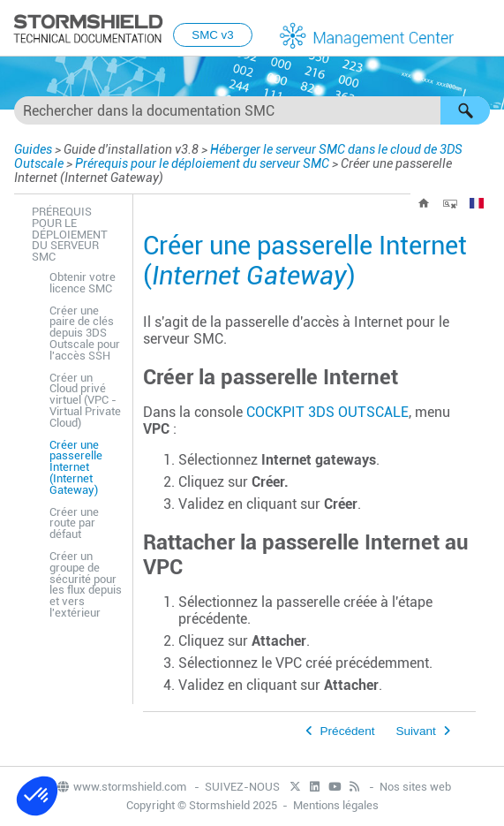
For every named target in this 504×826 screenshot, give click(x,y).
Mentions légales (336, 805)
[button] (465, 110)
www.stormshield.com (121, 787)
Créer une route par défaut (74, 523)
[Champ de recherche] (252, 110)
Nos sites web (415, 787)
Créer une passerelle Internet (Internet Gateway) (76, 467)
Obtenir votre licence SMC (83, 283)
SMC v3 (212, 35)
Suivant (415, 731)
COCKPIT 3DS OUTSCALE (327, 412)
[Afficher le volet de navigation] (483, 29)
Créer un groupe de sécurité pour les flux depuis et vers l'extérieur (86, 584)
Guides (33, 149)
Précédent (348, 731)
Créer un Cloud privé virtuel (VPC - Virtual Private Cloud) (85, 400)
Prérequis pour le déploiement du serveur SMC (202, 163)
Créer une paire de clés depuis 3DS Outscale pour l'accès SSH (85, 333)
